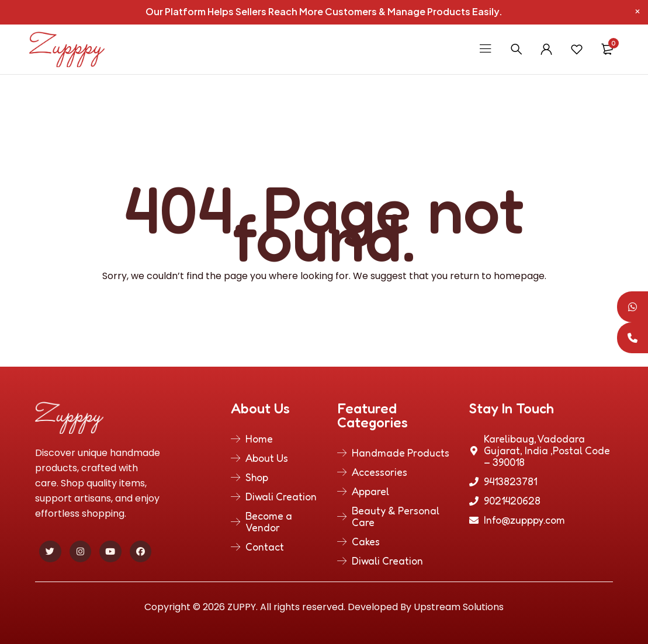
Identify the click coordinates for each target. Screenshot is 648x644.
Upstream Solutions (459, 607)
